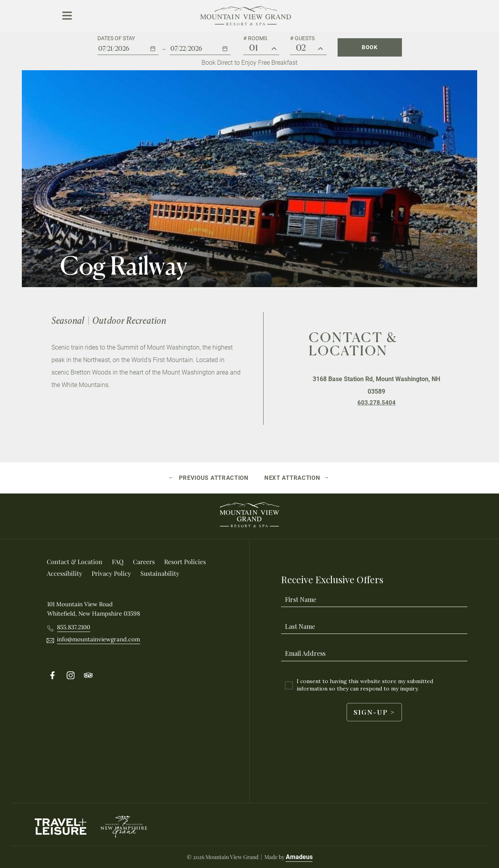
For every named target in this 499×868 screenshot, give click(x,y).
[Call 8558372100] (73, 627)
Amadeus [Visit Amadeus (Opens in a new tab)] (299, 857)
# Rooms (255, 38)
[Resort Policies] (185, 562)
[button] (128, 45)
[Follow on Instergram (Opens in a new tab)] (71, 676)
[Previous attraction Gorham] (209, 478)
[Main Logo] (246, 16)
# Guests (302, 38)
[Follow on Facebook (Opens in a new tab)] (53, 676)
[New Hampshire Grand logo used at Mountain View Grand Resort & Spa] (123, 827)
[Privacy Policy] (111, 573)
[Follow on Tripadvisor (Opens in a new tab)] (88, 676)
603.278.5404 (377, 403)
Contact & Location (353, 344)
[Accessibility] (65, 573)
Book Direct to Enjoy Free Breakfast (249, 63)
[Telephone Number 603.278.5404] (377, 403)
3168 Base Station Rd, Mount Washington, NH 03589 (376, 385)
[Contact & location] (75, 562)
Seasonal (68, 320)
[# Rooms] (274, 49)
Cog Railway (124, 266)
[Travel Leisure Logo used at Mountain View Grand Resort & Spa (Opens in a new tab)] (61, 827)
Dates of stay (116, 38)
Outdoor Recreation (129, 320)
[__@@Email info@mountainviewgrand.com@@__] (98, 639)
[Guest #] (320, 49)
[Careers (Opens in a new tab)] (144, 562)
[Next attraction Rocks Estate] (297, 478)
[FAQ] (118, 562)
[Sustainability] (160, 573)
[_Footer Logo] (249, 516)
